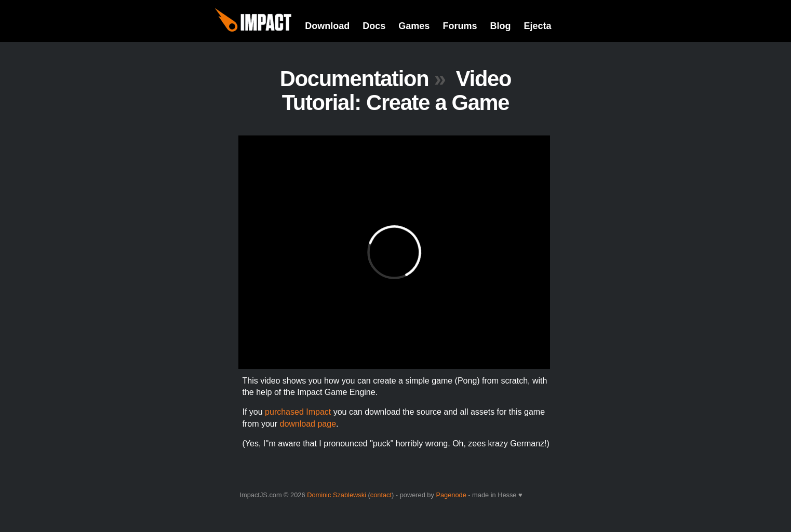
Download (327, 26)
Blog (500, 26)
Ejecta (537, 26)
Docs (374, 26)
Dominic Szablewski (337, 495)
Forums (460, 26)
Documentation (354, 79)
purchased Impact (298, 412)
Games (414, 26)
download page (308, 424)
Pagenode (451, 495)
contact (381, 495)
